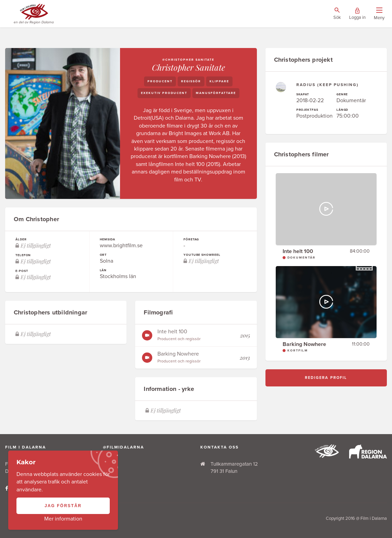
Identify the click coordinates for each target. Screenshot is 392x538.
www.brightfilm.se (121, 246)
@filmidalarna (123, 447)
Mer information (63, 519)
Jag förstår (63, 506)
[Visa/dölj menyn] (379, 14)
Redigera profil (326, 378)
